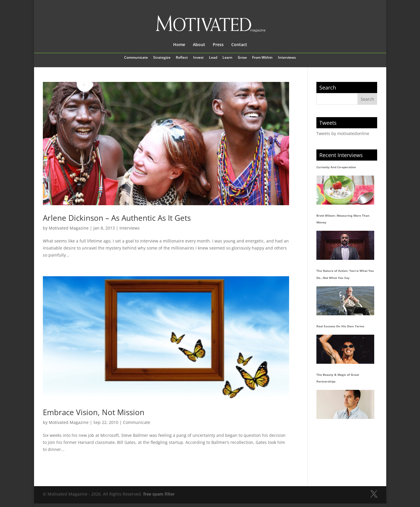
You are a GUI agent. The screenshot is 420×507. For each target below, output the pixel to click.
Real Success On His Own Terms (340, 326)
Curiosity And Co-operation (336, 167)
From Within (262, 58)
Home (179, 45)
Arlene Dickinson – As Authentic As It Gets (117, 218)
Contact (239, 45)
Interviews (287, 58)
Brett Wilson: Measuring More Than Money (343, 219)
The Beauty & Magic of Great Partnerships (338, 378)
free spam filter (159, 494)
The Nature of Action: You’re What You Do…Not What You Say (345, 274)
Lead (213, 58)
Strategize (162, 58)
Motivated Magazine (69, 228)
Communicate (136, 58)
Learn (227, 58)
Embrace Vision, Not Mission (94, 412)
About (199, 45)
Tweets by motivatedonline (343, 133)
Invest (198, 58)
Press (218, 45)
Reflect (182, 58)
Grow (242, 58)
